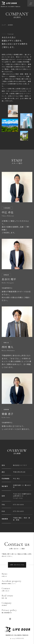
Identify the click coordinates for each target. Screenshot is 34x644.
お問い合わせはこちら (17, 565)
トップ (4, 25)
